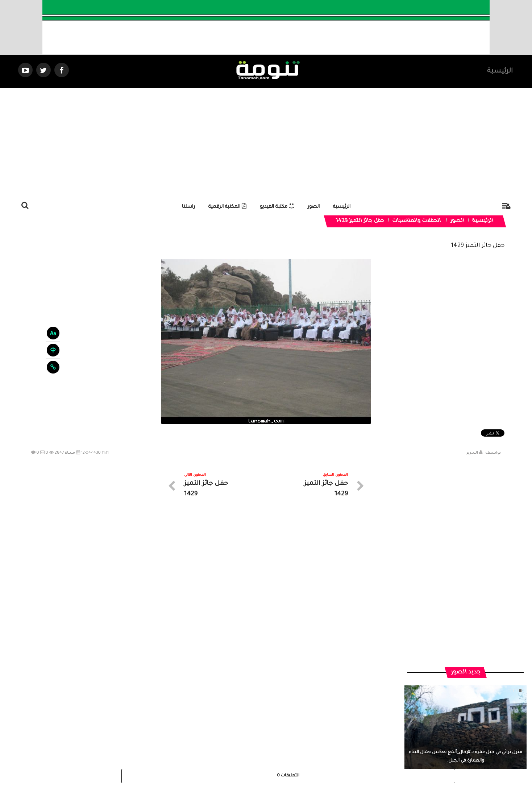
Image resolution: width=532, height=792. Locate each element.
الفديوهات (284, 727)
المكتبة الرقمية (227, 207)
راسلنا (188, 207)
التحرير (472, 453)
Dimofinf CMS (272, 762)
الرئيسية (500, 71)
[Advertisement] (266, 142)
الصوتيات (255, 727)
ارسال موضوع (199, 727)
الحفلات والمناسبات (417, 221)
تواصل (230, 727)
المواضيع (312, 727)
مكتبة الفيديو (277, 207)
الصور (314, 207)
